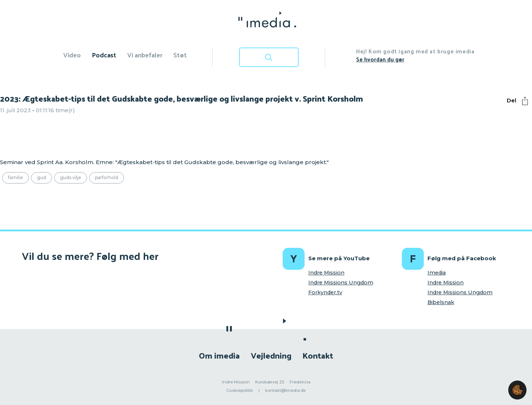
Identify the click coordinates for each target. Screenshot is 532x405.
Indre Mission (326, 273)
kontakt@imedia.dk (286, 390)
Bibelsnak (441, 302)
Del (519, 101)
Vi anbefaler (145, 55)
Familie (16, 177)
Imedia (437, 273)
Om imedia (219, 355)
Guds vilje (71, 177)
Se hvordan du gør (380, 59)
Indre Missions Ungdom (341, 283)
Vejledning (271, 355)
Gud (41, 177)
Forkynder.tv (325, 292)
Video (72, 55)
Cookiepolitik (240, 390)
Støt (180, 55)
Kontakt (318, 355)
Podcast (104, 55)
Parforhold (107, 177)
